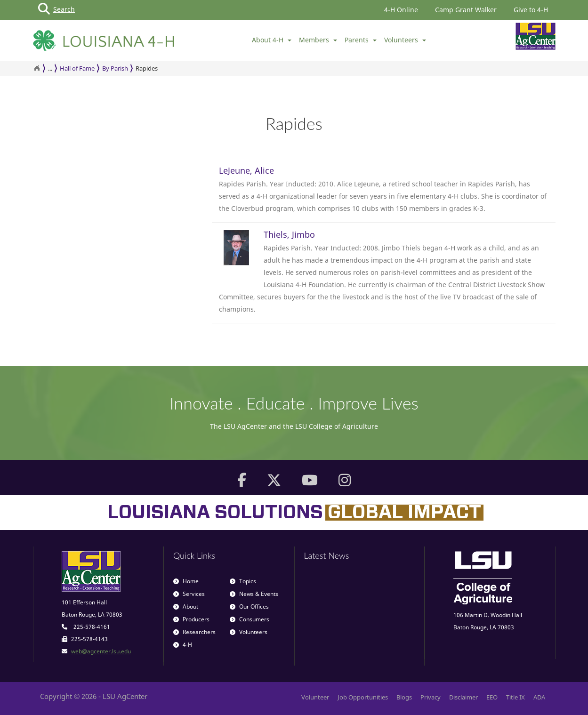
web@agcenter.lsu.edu (101, 651)
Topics (243, 581)
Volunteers (405, 40)
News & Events (254, 594)
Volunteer (315, 697)
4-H (183, 645)
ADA (539, 697)
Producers (191, 619)
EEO (492, 697)
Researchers (194, 632)
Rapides (147, 68)
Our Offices (249, 607)
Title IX (516, 697)
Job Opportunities (363, 697)
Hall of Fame (77, 68)
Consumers (250, 619)
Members (318, 40)
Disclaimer (463, 697)
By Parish (115, 68)
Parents (361, 40)
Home (186, 581)
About (186, 607)
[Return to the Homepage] (37, 68)
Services (189, 594)
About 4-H (272, 40)
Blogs (404, 697)
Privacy (431, 697)
